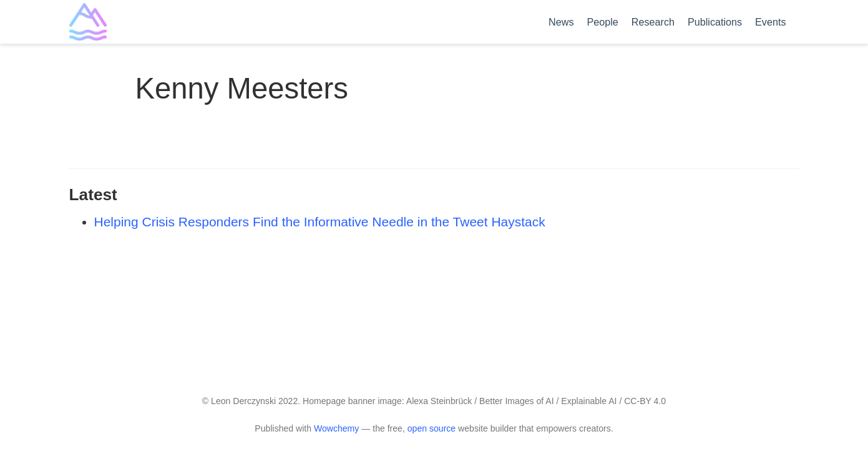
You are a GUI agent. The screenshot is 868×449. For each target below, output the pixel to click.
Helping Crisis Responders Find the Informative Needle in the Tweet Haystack (320, 222)
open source (432, 428)
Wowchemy (336, 428)
